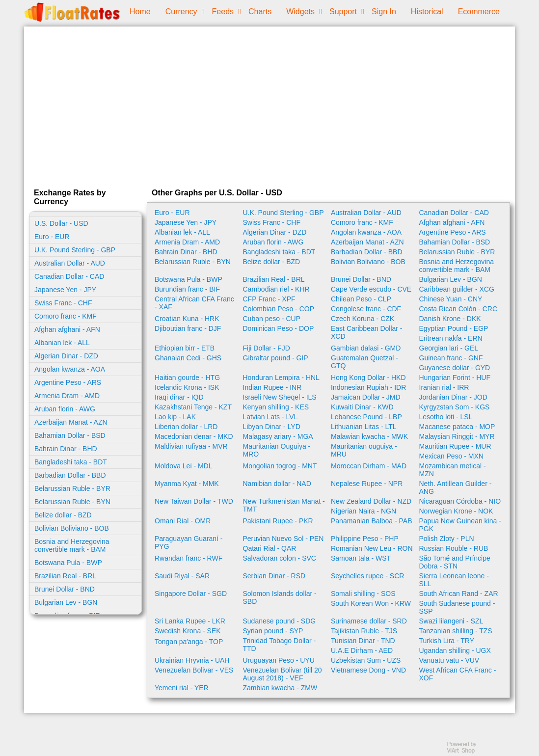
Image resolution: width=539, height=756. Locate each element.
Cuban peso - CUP (272, 319)
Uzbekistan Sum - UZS (366, 660)
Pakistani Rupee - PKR (278, 521)
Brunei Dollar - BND (65, 589)
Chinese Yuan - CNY (451, 299)
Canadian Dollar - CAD (69, 276)
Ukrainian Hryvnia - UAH (192, 660)
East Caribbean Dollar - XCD (367, 332)
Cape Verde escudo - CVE (371, 289)
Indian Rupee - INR (272, 387)
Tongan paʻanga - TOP (189, 642)
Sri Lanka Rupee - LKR (190, 621)
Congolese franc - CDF (366, 309)
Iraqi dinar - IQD (179, 397)
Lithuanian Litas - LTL (364, 427)
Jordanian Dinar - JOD (453, 397)
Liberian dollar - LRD (186, 427)
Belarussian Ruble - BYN (72, 502)
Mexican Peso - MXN (451, 456)
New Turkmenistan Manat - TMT (284, 505)
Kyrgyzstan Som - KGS (455, 407)
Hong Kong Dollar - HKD (368, 378)
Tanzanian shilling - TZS (456, 631)
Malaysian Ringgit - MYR (457, 436)
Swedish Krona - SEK (188, 631)
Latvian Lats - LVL (270, 417)
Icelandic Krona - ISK (187, 387)
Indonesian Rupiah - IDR (368, 387)
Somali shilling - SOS (363, 594)
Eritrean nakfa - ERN (451, 338)
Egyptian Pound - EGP (454, 328)
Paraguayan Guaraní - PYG (189, 542)
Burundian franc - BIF (187, 289)
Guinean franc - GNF (451, 358)
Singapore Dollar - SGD (191, 594)
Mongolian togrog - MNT (280, 466)
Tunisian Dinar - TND (363, 641)
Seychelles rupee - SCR (367, 576)
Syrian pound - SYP (273, 631)
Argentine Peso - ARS (68, 382)
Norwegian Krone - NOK (456, 511)
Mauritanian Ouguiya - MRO (277, 450)
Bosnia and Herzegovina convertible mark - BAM (72, 545)
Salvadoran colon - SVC (280, 558)
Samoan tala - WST (361, 558)
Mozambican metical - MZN (453, 470)
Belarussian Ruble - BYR (72, 488)
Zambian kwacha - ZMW (280, 688)
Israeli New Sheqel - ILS (280, 397)
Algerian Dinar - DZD (66, 356)
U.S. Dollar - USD (61, 223)
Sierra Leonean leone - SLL (454, 580)
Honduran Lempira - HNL (281, 378)
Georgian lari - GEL (449, 348)
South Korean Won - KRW (371, 603)
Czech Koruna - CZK (363, 319)
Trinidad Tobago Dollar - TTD (280, 645)
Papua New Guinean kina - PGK (460, 525)
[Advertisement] (269, 105)
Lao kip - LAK (175, 417)
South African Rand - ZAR (459, 594)
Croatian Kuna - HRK (187, 319)
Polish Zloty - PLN (447, 539)
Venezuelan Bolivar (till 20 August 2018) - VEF (283, 674)
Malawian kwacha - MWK (369, 436)
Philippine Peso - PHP (365, 539)
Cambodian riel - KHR (276, 289)
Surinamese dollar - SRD (369, 621)
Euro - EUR (52, 237)
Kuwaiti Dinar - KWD (362, 407)
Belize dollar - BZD (63, 515)
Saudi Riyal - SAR (182, 576)
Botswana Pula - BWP (68, 563)
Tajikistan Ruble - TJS (364, 631)
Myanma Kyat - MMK (187, 484)
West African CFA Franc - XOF (458, 674)
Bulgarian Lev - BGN (66, 602)
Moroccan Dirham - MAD (369, 466)
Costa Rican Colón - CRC (458, 309)
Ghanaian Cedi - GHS (188, 358)
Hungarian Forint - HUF (455, 378)
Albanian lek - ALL (62, 343)
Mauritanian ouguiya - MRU (364, 450)
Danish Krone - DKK (450, 319)
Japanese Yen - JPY (65, 290)
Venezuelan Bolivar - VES (194, 670)
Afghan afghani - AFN (67, 329)
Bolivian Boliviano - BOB (72, 528)
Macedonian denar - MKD (194, 436)
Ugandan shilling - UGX (455, 650)
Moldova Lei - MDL (184, 466)
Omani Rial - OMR (183, 521)
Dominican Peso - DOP (279, 328)
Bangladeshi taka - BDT (71, 462)
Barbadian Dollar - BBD (70, 475)
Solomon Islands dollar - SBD (280, 597)
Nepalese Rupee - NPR (367, 484)
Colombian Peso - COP (279, 309)
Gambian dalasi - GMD (366, 348)
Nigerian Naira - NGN (364, 511)
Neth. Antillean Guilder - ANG (456, 487)
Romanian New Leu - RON (372, 548)
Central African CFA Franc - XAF (194, 303)
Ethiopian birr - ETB (185, 348)
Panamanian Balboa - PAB (372, 521)
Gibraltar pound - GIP (276, 358)
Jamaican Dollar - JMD (366, 397)
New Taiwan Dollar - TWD (194, 501)
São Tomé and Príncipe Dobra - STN (455, 562)
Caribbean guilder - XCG (457, 289)
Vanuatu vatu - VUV (449, 660)
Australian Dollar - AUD (70, 263)
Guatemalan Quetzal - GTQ (364, 362)
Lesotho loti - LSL (446, 417)
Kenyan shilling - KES (276, 407)
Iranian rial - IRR (444, 387)
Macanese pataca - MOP (457, 427)
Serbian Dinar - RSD (274, 576)
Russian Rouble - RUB (454, 548)
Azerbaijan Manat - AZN (71, 422)
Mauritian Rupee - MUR (455, 446)
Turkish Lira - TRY (447, 641)
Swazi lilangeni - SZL (451, 621)
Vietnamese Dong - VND (368, 670)
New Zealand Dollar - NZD (371, 501)
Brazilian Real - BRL (65, 576)
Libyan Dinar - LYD (272, 427)
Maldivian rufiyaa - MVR (191, 446)
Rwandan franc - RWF (189, 558)
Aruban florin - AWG (65, 409)
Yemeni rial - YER (182, 688)
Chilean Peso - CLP (361, 299)
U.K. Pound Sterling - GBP (75, 250)
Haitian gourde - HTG (187, 378)
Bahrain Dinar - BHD (66, 449)
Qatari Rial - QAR (270, 548)
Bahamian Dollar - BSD (70, 435)
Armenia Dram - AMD (67, 396)
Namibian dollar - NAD (277, 484)
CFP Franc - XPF (269, 299)
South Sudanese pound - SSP (457, 607)
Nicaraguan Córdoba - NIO (460, 501)
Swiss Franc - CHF (63, 303)
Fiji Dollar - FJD (267, 348)
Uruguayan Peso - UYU (279, 660)
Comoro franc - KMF (66, 316)
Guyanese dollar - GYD (455, 368)
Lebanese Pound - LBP (366, 417)
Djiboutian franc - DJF (188, 328)
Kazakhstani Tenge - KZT (193, 407)
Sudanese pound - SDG (280, 621)
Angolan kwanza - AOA (70, 369)
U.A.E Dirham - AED (362, 650)
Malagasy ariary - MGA (278, 436)
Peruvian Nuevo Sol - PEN (283, 539)
